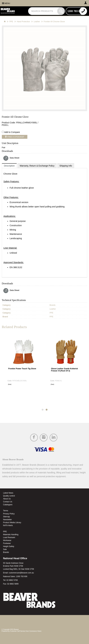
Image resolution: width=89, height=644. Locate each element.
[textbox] (43, 11)
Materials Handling (11, 535)
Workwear (7, 540)
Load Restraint (9, 537)
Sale (5, 549)
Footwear (7, 543)
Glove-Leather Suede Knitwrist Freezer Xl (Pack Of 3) (64, 370)
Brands (6, 552)
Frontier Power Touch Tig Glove (22, 369)
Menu (7, 3)
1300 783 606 (22, 576)
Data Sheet (15, 158)
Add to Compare (12, 132)
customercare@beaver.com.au (21, 573)
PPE (5, 532)
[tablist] (45, 220)
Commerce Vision (35, 631)
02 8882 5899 (13, 584)
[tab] (9, 166)
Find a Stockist (16, 137)
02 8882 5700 (12, 580)
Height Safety (9, 546)
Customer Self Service (18, 631)
